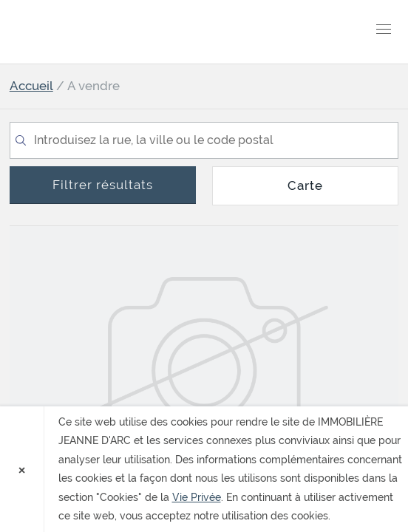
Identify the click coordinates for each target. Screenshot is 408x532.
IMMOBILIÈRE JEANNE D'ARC (95, 32)
